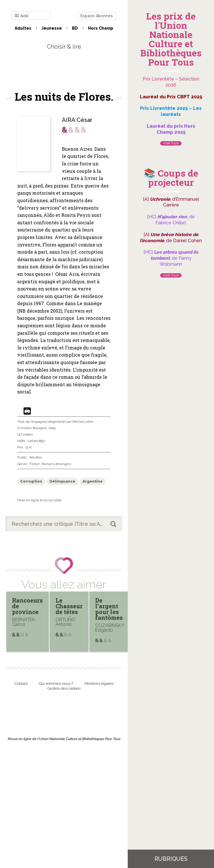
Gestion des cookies (64, 688)
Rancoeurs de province (27, 606)
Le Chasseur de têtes (69, 606)
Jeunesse (52, 28)
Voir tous (171, 143)
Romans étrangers (56, 464)
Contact (21, 683)
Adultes (23, 28)
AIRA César (77, 120)
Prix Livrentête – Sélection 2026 (171, 82)
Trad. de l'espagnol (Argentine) (41, 422)
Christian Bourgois (32, 428)
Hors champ (101, 28)
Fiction (35, 464)
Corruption (31, 481)
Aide (22, 16)
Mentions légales (99, 683)
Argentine (93, 481)
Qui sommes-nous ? (56, 683)
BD (75, 28)
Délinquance (62, 481)
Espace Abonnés (97, 16)
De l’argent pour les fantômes (109, 609)
